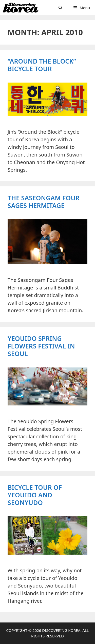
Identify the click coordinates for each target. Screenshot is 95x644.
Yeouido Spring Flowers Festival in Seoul (41, 346)
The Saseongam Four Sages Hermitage (44, 202)
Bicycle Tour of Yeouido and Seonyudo (35, 495)
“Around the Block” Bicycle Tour (42, 65)
